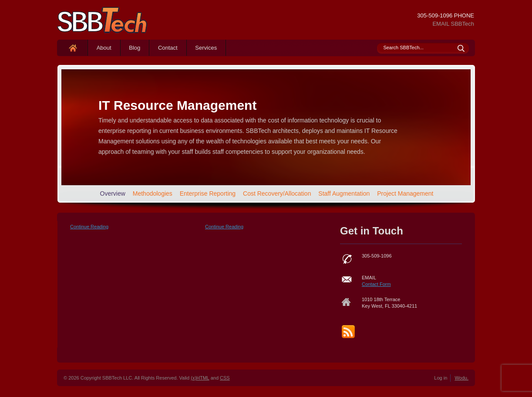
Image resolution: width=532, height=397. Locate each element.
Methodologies (153, 193)
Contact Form (376, 284)
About (104, 48)
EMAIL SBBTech (453, 24)
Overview (113, 193)
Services (206, 48)
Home (72, 48)
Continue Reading (89, 227)
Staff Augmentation (344, 193)
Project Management (405, 193)
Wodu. (461, 378)
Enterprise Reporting (208, 193)
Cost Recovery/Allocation (277, 193)
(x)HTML (200, 378)
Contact (168, 48)
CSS (225, 378)
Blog (135, 48)
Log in (441, 378)
